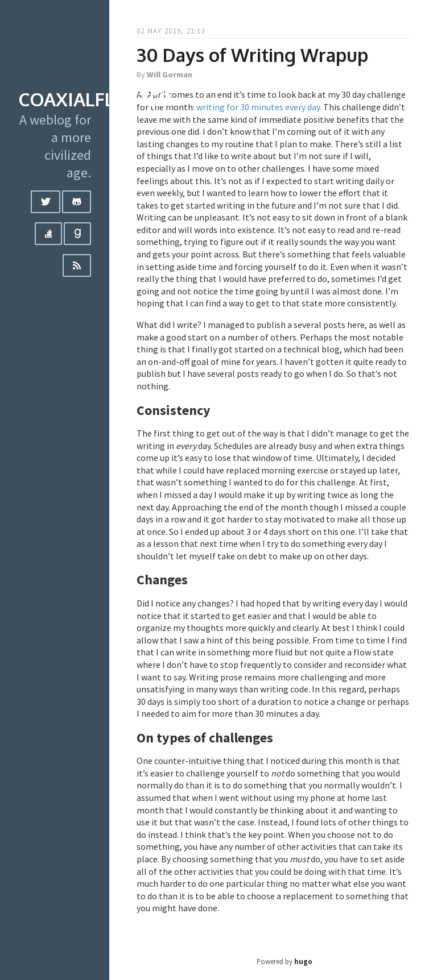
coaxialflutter (95, 99)
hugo (303, 961)
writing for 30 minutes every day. (259, 107)
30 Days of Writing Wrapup (252, 55)
